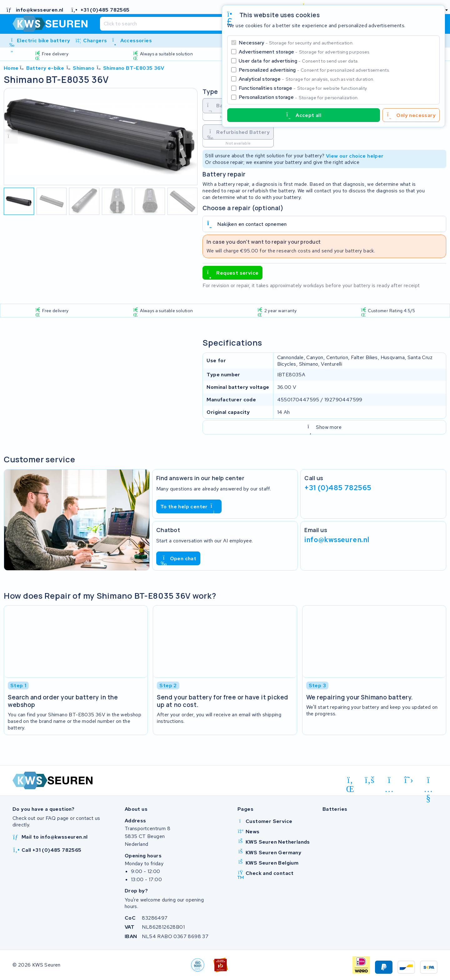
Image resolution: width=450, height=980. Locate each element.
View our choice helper (355, 156)
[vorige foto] (11, 137)
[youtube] (428, 781)
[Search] (210, 24)
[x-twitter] (409, 780)
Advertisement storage (305, 52)
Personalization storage (299, 97)
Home (11, 68)
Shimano (84, 68)
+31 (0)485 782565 (338, 487)
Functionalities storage (303, 88)
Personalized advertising (314, 70)
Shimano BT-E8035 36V (134, 68)
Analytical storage (307, 79)
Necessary (296, 43)
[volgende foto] (190, 137)
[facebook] (370, 780)
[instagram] (389, 781)
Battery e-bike (45, 68)
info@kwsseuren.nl (337, 539)
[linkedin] (350, 781)
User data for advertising (299, 61)
